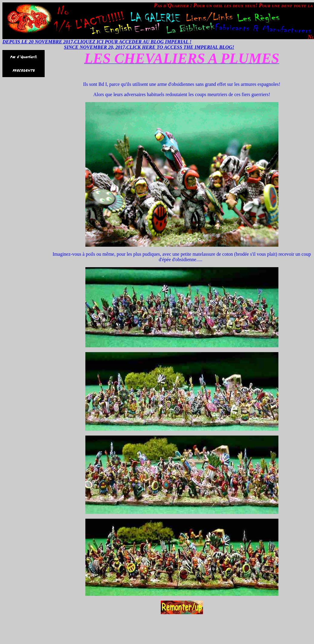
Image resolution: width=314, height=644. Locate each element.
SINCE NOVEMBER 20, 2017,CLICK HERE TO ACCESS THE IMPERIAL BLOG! (149, 47)
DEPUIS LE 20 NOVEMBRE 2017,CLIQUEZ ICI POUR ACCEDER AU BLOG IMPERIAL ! (97, 42)
